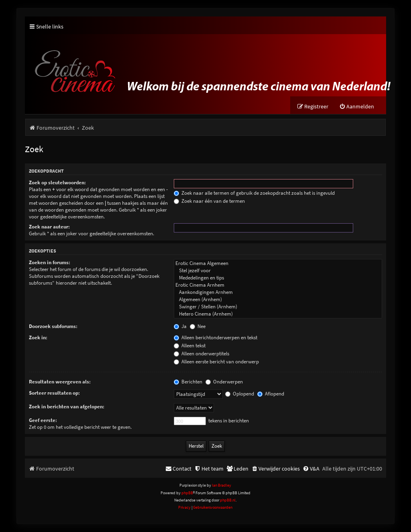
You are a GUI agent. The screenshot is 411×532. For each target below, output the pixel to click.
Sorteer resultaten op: (54, 393)
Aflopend (271, 394)
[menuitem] (357, 107)
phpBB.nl (228, 500)
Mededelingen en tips (278, 278)
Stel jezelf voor (278, 271)
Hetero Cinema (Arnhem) (278, 314)
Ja (180, 326)
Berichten (188, 382)
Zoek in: (38, 337)
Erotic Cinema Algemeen (278, 263)
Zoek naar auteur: (49, 227)
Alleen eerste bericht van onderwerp (216, 362)
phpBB (187, 493)
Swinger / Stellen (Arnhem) (278, 307)
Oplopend (240, 394)
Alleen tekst (190, 345)
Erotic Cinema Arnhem (278, 285)
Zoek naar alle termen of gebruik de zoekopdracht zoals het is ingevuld (254, 193)
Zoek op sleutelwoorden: (57, 182)
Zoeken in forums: (50, 262)
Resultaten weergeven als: (60, 382)
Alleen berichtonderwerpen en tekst (216, 337)
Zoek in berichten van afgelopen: (67, 407)
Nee (198, 326)
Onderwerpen (224, 382)
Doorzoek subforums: (53, 326)
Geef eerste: (43, 420)
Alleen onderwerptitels (201, 354)
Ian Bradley (222, 485)
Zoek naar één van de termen (209, 201)
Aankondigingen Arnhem (278, 292)
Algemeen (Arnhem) (278, 300)
